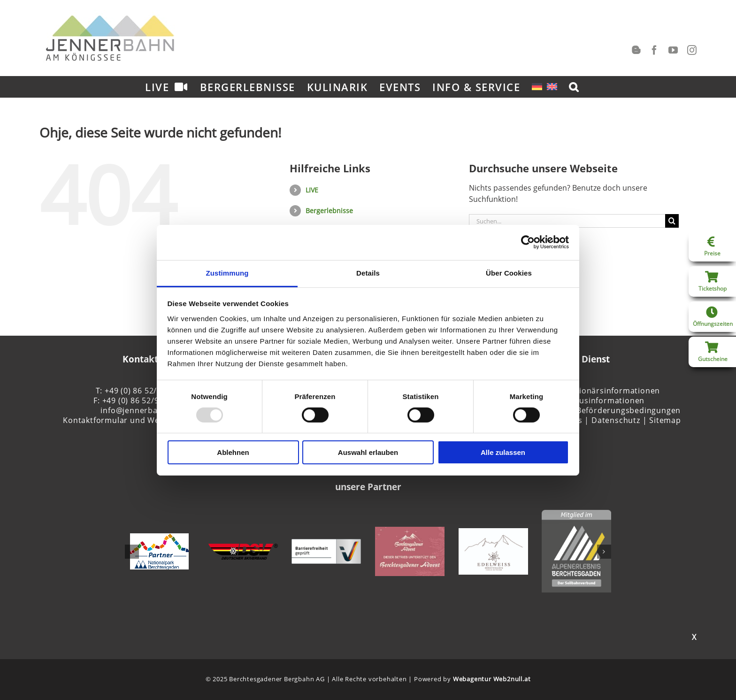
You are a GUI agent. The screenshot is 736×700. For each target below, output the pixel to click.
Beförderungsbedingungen (629, 410)
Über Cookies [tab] (509, 273)
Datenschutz (616, 420)
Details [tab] (368, 273)
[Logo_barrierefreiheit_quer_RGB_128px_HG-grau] (326, 544)
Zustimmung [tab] (227, 273)
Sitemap (665, 420)
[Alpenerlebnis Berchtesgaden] (576, 515)
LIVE (312, 190)
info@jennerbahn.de (140, 410)
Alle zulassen (503, 452)
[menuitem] (537, 87)
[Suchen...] (567, 221)
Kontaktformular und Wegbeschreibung (140, 420)
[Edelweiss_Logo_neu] (493, 533)
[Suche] (672, 221)
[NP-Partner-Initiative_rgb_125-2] (159, 538)
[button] (574, 87)
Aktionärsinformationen (614, 391)
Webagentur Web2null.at (492, 679)
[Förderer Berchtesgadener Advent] (410, 532)
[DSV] (243, 549)
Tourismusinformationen (596, 400)
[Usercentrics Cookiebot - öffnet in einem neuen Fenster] (528, 242)
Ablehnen (233, 452)
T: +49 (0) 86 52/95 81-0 (140, 391)
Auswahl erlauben (368, 452)
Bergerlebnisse (329, 211)
